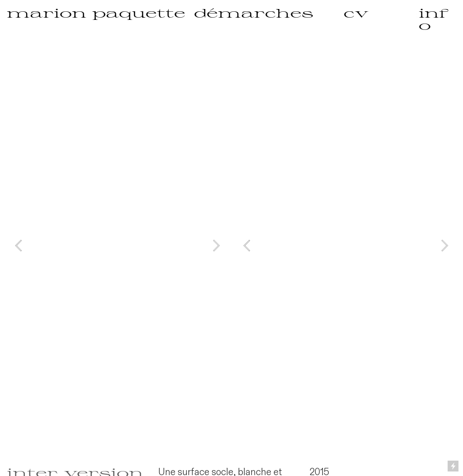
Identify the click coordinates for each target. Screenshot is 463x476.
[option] (117, 245)
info (434, 19)
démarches (254, 13)
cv (356, 13)
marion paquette (96, 13)
